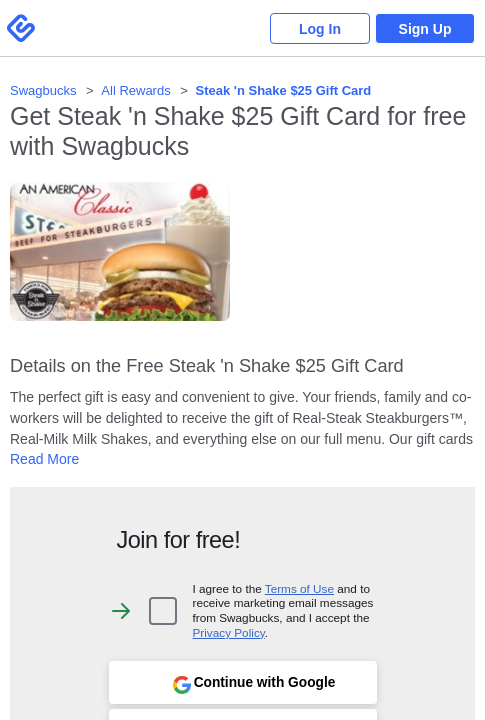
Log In (320, 29)
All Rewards (135, 90)
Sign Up (425, 29)
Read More (44, 459)
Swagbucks (43, 90)
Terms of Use (299, 588)
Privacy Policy (229, 632)
